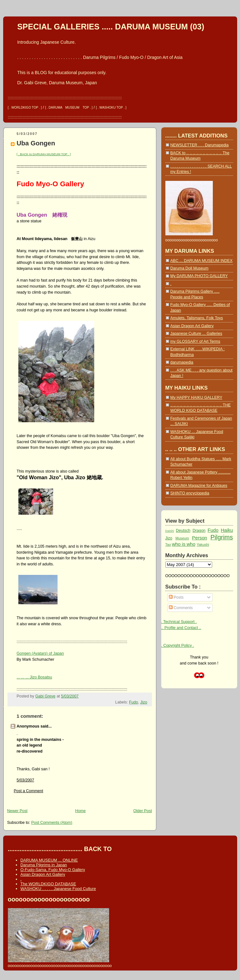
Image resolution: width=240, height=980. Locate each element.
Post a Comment (29, 791)
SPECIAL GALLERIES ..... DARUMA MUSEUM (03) (111, 27)
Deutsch (183, 531)
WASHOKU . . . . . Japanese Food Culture (58, 889)
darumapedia (182, 362)
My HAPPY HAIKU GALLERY (196, 398)
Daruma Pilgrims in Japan (44, 865)
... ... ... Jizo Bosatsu (34, 677)
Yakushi (203, 544)
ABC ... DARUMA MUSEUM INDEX (202, 261)
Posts (176, 597)
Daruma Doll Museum (190, 268)
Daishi (170, 531)
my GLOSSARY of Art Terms (195, 341)
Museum (182, 538)
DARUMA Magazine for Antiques (199, 486)
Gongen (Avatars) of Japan (40, 653)
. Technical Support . (179, 622)
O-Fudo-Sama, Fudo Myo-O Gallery (53, 870)
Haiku (227, 530)
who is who (184, 544)
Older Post (143, 811)
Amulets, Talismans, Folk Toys (197, 318)
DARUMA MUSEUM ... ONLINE (49, 860)
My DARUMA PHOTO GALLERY (199, 276)
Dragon (199, 531)
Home (80, 811)
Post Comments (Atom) (52, 823)
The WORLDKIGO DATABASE (48, 884)
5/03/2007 (25, 780)
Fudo (133, 702)
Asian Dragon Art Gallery (192, 326)
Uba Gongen (36, 143)
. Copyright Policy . (178, 646)
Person (199, 538)
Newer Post (17, 811)
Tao (168, 544)
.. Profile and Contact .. (181, 628)
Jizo (144, 702)
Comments (181, 608)
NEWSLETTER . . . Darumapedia (200, 145)
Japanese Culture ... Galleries (196, 334)
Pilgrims (222, 537)
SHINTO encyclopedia (190, 493)
